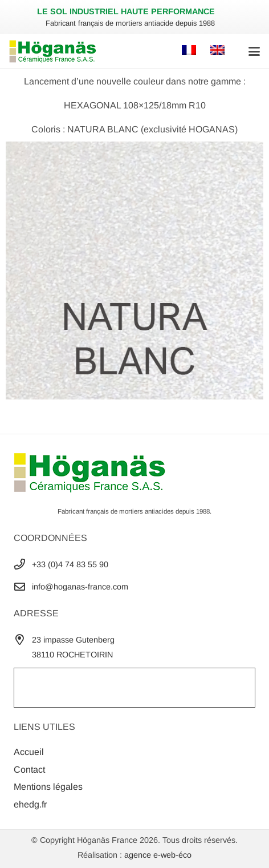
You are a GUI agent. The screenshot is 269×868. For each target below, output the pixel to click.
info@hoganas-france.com (80, 587)
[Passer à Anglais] (219, 51)
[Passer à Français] (191, 51)
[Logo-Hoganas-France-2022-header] (53, 51)
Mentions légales (48, 787)
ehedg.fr (30, 804)
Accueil (29, 752)
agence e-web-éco (158, 855)
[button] (254, 51)
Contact (29, 770)
